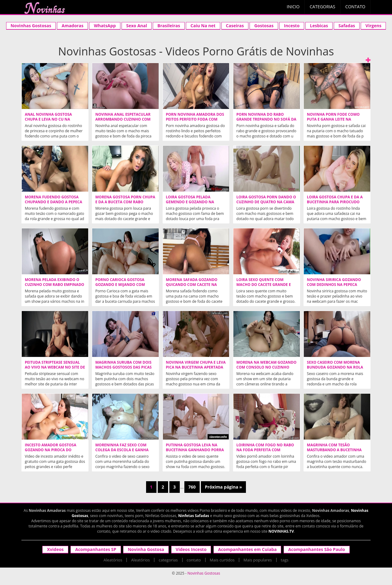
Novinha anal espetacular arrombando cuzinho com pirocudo (123, 119)
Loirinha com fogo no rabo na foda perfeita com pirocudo (265, 450)
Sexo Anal (137, 26)
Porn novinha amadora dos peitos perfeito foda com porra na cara (195, 119)
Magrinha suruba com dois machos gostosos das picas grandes (123, 367)
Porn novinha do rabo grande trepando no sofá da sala (266, 119)
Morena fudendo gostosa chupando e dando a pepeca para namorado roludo (53, 202)
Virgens (373, 26)
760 (192, 487)
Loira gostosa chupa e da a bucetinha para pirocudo (335, 200)
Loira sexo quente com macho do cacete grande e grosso (264, 285)
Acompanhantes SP (96, 549)
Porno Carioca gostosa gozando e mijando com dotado (120, 285)
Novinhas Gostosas (31, 26)
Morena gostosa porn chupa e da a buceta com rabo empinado (125, 202)
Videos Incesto (191, 549)
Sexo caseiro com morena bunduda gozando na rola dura (335, 367)
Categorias (322, 7)
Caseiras (235, 26)
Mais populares (258, 560)
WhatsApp (105, 26)
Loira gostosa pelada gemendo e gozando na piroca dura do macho (190, 202)
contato (194, 560)
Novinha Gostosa (146, 549)
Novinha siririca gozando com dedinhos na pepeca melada (334, 285)
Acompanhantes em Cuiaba (247, 549)
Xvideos (55, 549)
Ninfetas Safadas (194, 516)
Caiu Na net (203, 26)
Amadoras (72, 26)
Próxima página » (223, 487)
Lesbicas (319, 26)
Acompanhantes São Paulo (317, 549)
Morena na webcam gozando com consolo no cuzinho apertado (266, 367)
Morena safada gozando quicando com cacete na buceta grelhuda (192, 285)
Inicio (293, 7)
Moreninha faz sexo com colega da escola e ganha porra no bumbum (122, 450)
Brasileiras (169, 26)
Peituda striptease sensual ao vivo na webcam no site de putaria (55, 367)
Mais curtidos (222, 560)
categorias (168, 560)
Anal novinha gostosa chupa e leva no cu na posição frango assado (49, 119)
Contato (355, 7)
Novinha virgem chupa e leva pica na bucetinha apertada (196, 365)
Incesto (292, 26)
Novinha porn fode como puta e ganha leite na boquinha (333, 119)
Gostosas (264, 26)
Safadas (347, 26)
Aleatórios (113, 560)
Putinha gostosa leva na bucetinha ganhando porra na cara (195, 450)
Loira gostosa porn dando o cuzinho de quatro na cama (266, 200)
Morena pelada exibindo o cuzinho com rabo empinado (55, 282)
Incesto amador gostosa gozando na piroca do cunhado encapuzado (51, 450)
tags (285, 560)
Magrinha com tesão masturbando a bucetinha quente (334, 450)
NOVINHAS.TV (281, 531)
